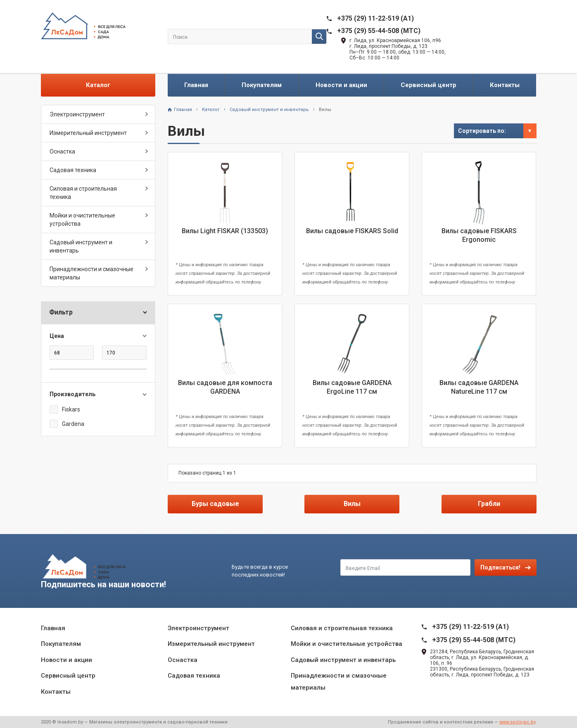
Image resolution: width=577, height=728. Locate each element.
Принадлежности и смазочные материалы (91, 273)
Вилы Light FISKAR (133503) (225, 231)
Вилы (325, 110)
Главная (196, 85)
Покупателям (262, 85)
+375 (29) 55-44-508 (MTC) (379, 31)
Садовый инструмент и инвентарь (81, 246)
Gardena (73, 424)
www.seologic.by (517, 722)
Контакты (505, 85)
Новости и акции (341, 85)
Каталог (98, 85)
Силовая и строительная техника (83, 193)
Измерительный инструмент (88, 133)
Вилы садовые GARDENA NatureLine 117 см (479, 387)
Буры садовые (215, 504)
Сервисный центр (429, 85)
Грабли (489, 504)
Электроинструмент (77, 114)
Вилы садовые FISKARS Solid (352, 231)
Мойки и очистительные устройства (82, 220)
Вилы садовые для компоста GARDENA (225, 387)
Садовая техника (73, 170)
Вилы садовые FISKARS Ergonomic (479, 235)
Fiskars (71, 409)
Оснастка (62, 151)
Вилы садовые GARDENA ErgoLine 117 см (352, 387)
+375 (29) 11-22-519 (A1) (375, 18)
